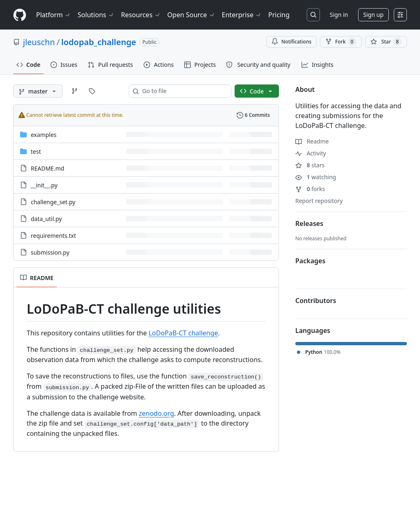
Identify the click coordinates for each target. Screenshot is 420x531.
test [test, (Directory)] (36, 152)
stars (310, 165)
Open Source (191, 15)
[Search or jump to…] (313, 15)
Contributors (316, 301)
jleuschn (39, 42)
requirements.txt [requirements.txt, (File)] (53, 236)
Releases (309, 223)
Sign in (339, 15)
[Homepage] (20, 15)
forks (310, 189)
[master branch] (38, 91)
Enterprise (242, 15)
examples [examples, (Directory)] (44, 135)
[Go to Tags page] (92, 91)
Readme (312, 141)
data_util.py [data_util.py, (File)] (46, 219)
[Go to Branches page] (75, 91)
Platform (54, 15)
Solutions (96, 15)
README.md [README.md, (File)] (48, 168)
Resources (141, 15)
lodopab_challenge (99, 42)
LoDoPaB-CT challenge (183, 333)
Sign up (373, 15)
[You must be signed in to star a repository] (386, 42)
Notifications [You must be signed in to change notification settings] (291, 42)
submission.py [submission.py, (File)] (50, 252)
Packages (310, 261)
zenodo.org (156, 413)
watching (316, 177)
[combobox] (183, 91)
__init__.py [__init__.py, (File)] (44, 185)
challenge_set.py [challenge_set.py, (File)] (53, 202)
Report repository (319, 201)
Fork (341, 42)
